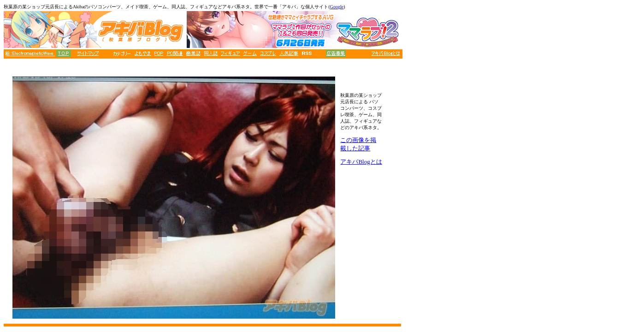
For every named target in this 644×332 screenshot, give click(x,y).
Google (337, 7)
